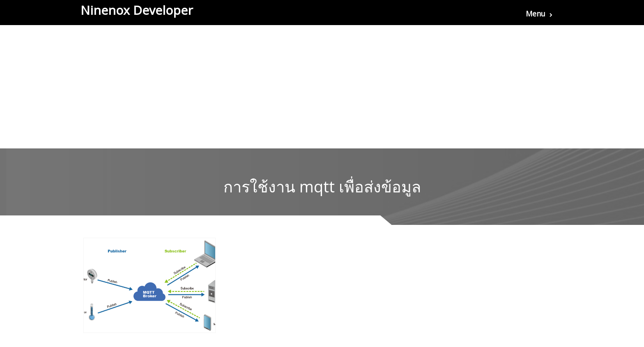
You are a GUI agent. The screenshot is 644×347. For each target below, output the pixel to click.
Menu (539, 14)
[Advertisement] (322, 87)
